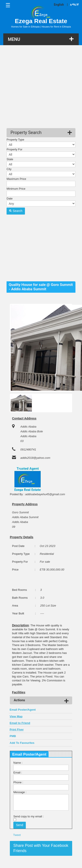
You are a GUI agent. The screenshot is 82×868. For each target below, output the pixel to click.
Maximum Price (16, 179)
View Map (16, 716)
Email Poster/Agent (23, 710)
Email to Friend (20, 723)
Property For (14, 149)
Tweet (17, 835)
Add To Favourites (22, 743)
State (10, 159)
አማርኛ (74, 5)
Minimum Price (16, 189)
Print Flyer (17, 730)
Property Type (15, 140)
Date (10, 199)
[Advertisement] (41, 87)
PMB (13, 736)
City (9, 169)
